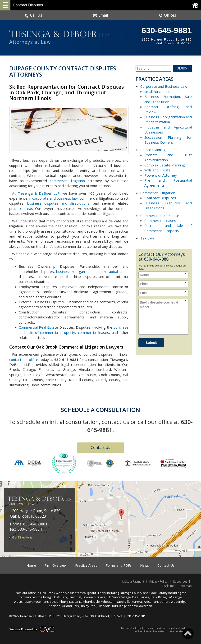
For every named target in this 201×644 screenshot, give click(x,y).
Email (100, 15)
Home (31, 565)
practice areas (21, 208)
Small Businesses (158, 92)
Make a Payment (133, 582)
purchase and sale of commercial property (74, 330)
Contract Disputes (160, 198)
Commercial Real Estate (38, 327)
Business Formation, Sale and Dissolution (168, 99)
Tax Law (147, 238)
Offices (167, 15)
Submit (151, 343)
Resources (180, 582)
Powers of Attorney (161, 175)
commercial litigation (67, 181)
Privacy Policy (158, 582)
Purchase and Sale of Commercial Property (168, 228)
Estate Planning (153, 150)
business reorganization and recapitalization (92, 271)
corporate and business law (55, 198)
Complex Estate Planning (165, 165)
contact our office (24, 359)
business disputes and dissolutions (58, 203)
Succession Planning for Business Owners (168, 140)
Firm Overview (56, 565)
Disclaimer (169, 586)
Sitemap (186, 586)
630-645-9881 (167, 30)
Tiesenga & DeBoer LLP (39, 193)
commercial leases (94, 332)
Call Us (34, 15)
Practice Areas (86, 565)
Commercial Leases (160, 221)
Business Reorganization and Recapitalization (168, 119)
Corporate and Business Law (164, 86)
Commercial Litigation (158, 193)
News (144, 565)
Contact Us (100, 447)
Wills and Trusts (157, 170)
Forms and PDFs (119, 565)
